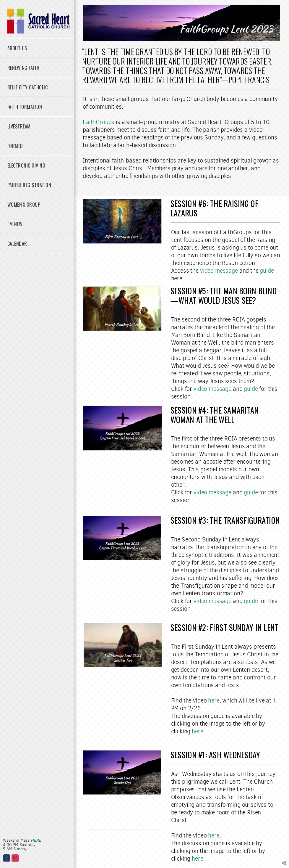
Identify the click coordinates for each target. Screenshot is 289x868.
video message (219, 271)
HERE (36, 840)
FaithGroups (99, 122)
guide (267, 271)
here (214, 701)
